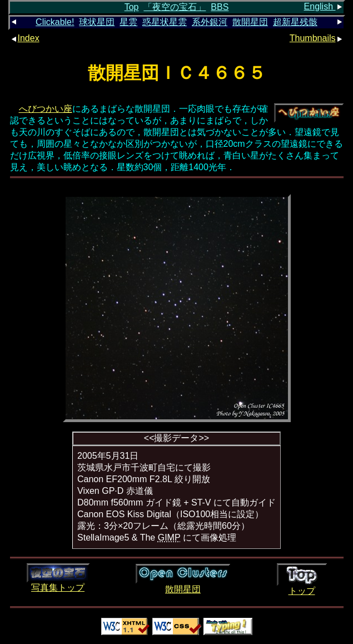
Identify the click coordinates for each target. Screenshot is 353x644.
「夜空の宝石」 (175, 7)
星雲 (128, 22)
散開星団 (250, 22)
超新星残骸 (295, 22)
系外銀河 (210, 22)
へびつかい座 (46, 109)
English (324, 6)
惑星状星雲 (165, 22)
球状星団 (97, 22)
